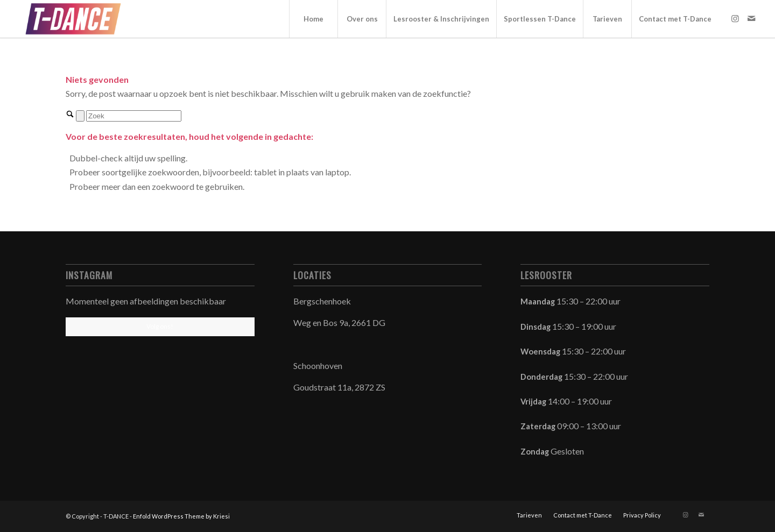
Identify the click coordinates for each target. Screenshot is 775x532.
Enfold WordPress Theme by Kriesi (181, 516)
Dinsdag (536, 327)
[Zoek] (134, 116)
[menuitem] (313, 19)
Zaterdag (539, 426)
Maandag (538, 301)
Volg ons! (160, 326)
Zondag (536, 451)
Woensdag (541, 351)
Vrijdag (534, 401)
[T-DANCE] (73, 19)
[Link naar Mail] (751, 18)
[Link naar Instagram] (735, 18)
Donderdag (542, 377)
